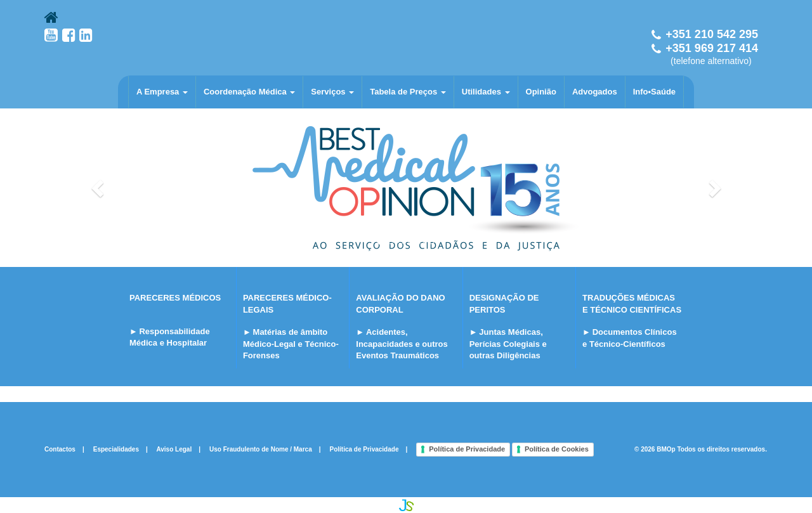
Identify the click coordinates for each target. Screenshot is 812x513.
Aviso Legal (174, 449)
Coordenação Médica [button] (249, 92)
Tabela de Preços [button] (408, 92)
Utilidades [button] (486, 92)
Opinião (541, 92)
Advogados (595, 92)
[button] (99, 188)
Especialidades (116, 449)
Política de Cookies (557, 449)
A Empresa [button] (162, 92)
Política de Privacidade (364, 449)
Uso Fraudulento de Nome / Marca (261, 449)
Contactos (60, 449)
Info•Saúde (654, 92)
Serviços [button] (332, 92)
